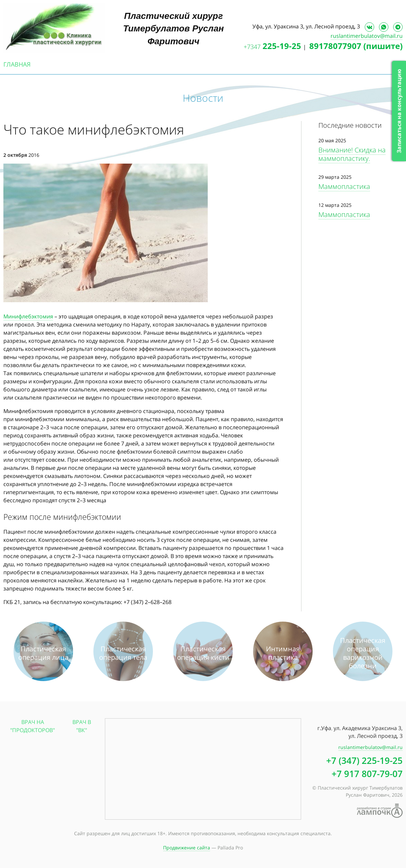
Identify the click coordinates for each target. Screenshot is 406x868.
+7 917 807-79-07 (367, 774)
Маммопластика (344, 186)
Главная (17, 64)
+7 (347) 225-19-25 (364, 761)
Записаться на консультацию (399, 111)
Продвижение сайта (187, 848)
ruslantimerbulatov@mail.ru (367, 36)
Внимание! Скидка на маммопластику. (352, 154)
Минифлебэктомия (28, 316)
